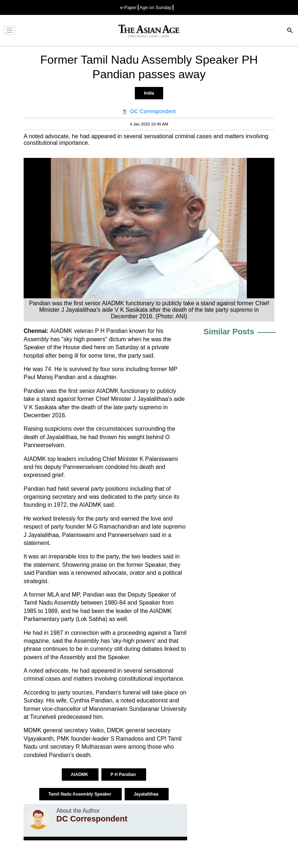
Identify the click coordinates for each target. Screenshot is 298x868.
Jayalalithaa (147, 794)
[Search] (290, 31)
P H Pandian (124, 775)
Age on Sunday (156, 7)
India (149, 93)
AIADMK (80, 775)
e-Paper (128, 7)
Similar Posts (229, 332)
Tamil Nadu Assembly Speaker (80, 794)
